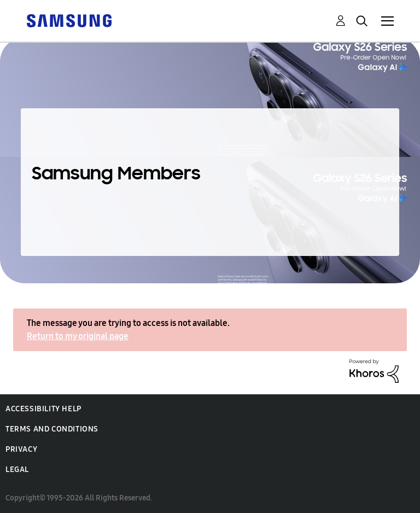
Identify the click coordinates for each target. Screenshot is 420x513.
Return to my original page (78, 336)
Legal (17, 470)
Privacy (21, 449)
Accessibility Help (43, 409)
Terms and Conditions (52, 429)
